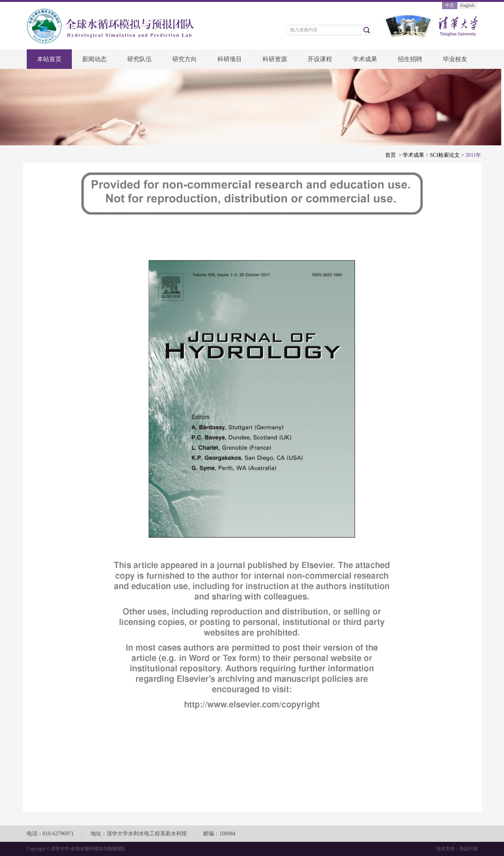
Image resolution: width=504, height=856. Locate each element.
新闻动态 (94, 59)
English (468, 5)
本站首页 (49, 59)
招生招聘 (410, 59)
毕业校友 (455, 59)
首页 (391, 155)
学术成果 (365, 59)
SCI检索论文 (445, 155)
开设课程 (320, 59)
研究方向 (185, 59)
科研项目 (230, 59)
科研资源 (275, 59)
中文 (450, 5)
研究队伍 (139, 59)
